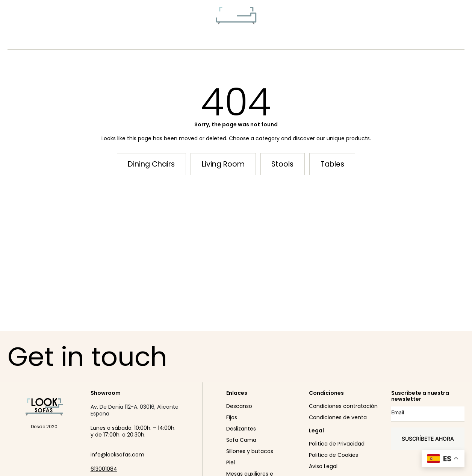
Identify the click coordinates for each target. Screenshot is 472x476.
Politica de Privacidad (337, 444)
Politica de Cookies (334, 455)
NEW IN (162, 40)
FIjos (232, 417)
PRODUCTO (204, 40)
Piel (231, 462)
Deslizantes (241, 429)
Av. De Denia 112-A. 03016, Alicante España (135, 410)
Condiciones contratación (343, 406)
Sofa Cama (241, 440)
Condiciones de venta (338, 417)
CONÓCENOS (255, 40)
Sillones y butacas (250, 451)
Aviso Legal (323, 466)
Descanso (239, 406)
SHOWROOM (303, 40)
